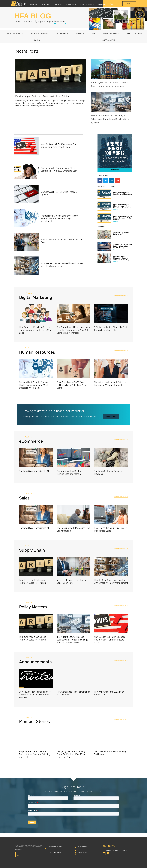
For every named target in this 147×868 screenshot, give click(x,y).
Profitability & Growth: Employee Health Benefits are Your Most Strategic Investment (59, 219)
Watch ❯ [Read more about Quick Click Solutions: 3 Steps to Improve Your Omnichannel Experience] (115, 210)
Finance (80, 34)
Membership (83, 852)
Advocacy (46, 4)
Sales (37, 40)
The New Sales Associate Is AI (34, 471)
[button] (100, 180)
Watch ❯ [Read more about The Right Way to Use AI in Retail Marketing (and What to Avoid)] (115, 250)
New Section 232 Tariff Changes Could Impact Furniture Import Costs (59, 146)
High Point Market (56, 852)
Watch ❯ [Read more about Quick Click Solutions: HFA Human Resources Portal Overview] (115, 222)
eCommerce (62, 34)
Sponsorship (83, 846)
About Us (33, 4)
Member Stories (111, 34)
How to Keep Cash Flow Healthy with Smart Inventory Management (62, 265)
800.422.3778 (109, 846)
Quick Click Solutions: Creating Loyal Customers (123, 193)
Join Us (129, 4)
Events (58, 4)
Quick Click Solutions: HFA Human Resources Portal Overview (123, 218)
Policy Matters (134, 34)
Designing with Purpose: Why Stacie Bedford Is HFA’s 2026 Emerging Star (59, 169)
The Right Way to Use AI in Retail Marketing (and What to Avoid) (122, 246)
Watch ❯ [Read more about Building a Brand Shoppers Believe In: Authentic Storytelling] (115, 262)
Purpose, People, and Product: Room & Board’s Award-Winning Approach (35, 754)
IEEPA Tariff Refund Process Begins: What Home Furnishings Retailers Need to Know (110, 119)
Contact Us (102, 4)
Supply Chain (109, 40)
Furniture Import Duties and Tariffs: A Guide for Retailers (43, 96)
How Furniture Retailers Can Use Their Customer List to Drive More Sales (36, 330)
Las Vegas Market (56, 846)
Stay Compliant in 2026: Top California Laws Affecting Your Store (71, 385)
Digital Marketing (40, 34)
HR (94, 34)
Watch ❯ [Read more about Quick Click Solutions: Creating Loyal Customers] (115, 196)
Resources (70, 4)
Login (116, 9)
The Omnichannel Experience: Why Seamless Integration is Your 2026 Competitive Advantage (73, 330)
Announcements (15, 34)
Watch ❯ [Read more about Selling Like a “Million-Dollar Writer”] (115, 236)
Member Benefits (86, 4)
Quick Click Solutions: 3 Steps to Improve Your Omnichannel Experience (122, 206)
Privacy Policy (19, 850)
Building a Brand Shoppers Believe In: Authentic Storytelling (121, 258)
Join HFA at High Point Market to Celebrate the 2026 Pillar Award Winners (35, 695)
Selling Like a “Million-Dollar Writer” (121, 233)
